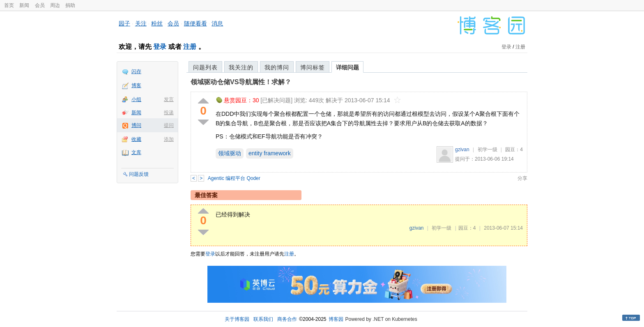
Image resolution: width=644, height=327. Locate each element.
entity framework (270, 153)
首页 (9, 5)
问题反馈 (139, 174)
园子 (124, 23)
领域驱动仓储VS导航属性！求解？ (241, 82)
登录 (160, 47)
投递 (169, 113)
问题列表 (205, 67)
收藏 (136, 139)
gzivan (462, 150)
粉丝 (157, 23)
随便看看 (195, 23)
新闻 (24, 5)
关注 (141, 23)
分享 (522, 178)
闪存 (136, 71)
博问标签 (313, 67)
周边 (55, 5)
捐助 (70, 5)
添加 (169, 139)
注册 (190, 47)
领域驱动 (230, 153)
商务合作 (287, 319)
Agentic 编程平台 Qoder (234, 178)
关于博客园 (237, 319)
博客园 (336, 319)
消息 (217, 23)
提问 (169, 125)
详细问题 (347, 67)
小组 (136, 99)
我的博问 (277, 67)
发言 (169, 99)
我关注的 (241, 67)
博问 (136, 125)
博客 (136, 85)
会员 (40, 5)
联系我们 (263, 319)
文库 (136, 152)
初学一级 (488, 150)
